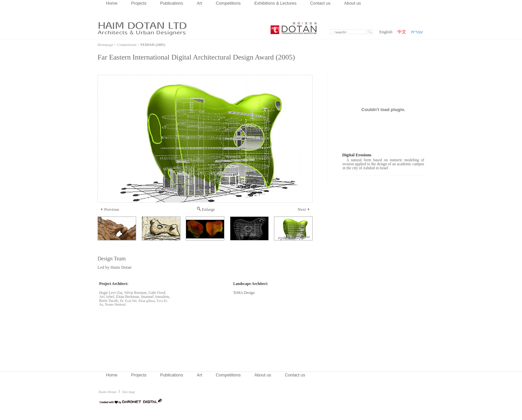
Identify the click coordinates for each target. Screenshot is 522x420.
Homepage (105, 45)
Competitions (228, 3)
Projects (139, 3)
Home (112, 3)
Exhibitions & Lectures (275, 3)
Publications (172, 3)
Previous (110, 210)
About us (353, 3)
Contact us (320, 3)
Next (303, 210)
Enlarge (206, 210)
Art (199, 3)
